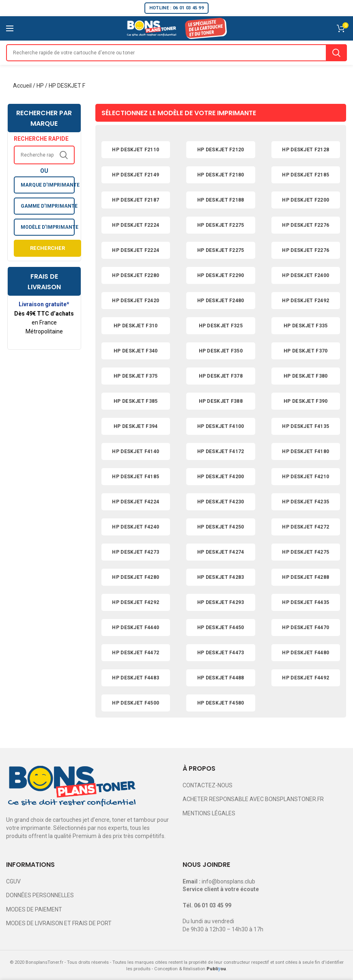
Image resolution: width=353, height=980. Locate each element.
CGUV (13, 881)
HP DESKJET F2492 (306, 301)
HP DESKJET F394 (136, 426)
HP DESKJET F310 (136, 326)
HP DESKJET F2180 (221, 175)
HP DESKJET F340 (136, 351)
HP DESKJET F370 (306, 351)
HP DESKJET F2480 (221, 301)
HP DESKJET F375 (136, 376)
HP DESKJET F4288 (306, 577)
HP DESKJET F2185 (306, 175)
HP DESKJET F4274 (221, 552)
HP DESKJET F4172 (221, 451)
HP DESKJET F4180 (306, 451)
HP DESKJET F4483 (136, 678)
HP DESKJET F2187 (136, 200)
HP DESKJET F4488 (221, 678)
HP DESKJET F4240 (136, 527)
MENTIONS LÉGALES (209, 813)
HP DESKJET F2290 (221, 275)
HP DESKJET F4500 (136, 703)
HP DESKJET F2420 (136, 301)
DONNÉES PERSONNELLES (40, 895)
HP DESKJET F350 (221, 351)
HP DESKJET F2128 (306, 150)
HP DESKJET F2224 (136, 225)
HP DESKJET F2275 (221, 225)
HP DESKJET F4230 (221, 502)
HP (40, 86)
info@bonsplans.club (228, 881)
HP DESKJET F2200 (306, 200)
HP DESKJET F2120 (221, 150)
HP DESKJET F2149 (136, 175)
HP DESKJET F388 (221, 401)
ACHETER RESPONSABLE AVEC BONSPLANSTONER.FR (253, 799)
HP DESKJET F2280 (136, 275)
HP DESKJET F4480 (306, 653)
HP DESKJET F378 (221, 376)
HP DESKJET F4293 (221, 602)
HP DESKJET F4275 (306, 552)
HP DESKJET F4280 (136, 577)
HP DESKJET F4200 (221, 477)
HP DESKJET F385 (136, 401)
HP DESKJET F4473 (221, 653)
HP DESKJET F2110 (136, 150)
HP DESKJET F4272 (306, 527)
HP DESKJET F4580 (221, 703)
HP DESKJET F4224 (136, 502)
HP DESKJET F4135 (306, 426)
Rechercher (47, 248)
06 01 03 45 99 (213, 905)
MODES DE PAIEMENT (34, 909)
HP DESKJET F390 (306, 401)
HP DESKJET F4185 (136, 477)
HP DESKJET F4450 (221, 628)
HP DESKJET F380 (306, 376)
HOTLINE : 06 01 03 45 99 (176, 8)
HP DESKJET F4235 (306, 502)
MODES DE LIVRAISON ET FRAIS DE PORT (59, 923)
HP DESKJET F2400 (306, 275)
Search (336, 53)
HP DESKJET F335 (306, 326)
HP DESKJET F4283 (221, 577)
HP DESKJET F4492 (306, 678)
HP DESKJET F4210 (306, 477)
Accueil (22, 86)
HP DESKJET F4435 (306, 602)
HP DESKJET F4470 (306, 628)
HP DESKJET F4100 (221, 426)
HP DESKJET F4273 (136, 552)
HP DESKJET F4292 (136, 602)
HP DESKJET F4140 (136, 451)
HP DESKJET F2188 (221, 200)
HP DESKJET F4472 (136, 653)
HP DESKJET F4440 (136, 628)
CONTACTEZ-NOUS (208, 785)
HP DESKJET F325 (221, 326)
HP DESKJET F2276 (306, 225)
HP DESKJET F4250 (221, 527)
